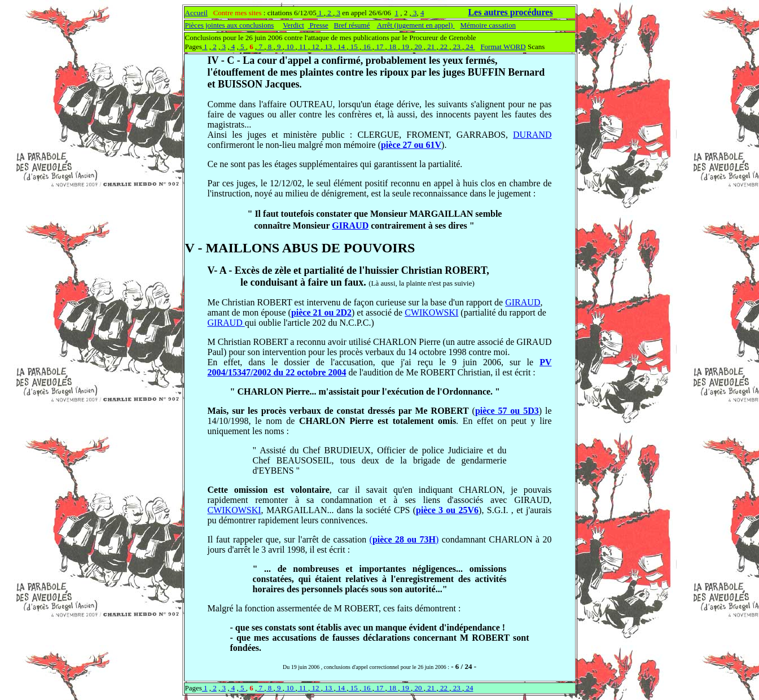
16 (367, 47)
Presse (318, 25)
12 (315, 47)
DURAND (532, 135)
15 (354, 47)
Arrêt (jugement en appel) (416, 25)
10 (290, 47)
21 (431, 47)
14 (341, 47)
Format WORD (503, 47)
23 (457, 47)
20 (418, 47)
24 (470, 47)
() (404, 539)
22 (444, 47)
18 (393, 47)
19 (405, 47)
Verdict (293, 25)
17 (380, 47)
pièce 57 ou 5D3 (507, 411)
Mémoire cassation (488, 25)
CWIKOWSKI (431, 312)
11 (303, 47)
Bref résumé (352, 25)
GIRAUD (350, 226)
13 (328, 47)
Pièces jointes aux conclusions (230, 25)
